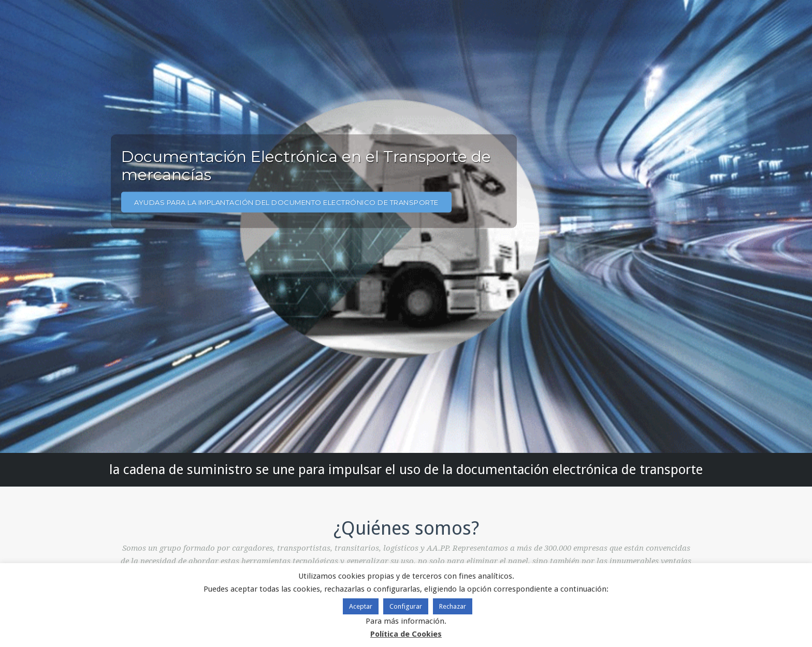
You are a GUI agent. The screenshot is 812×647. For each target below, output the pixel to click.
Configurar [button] (406, 606)
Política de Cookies (406, 634)
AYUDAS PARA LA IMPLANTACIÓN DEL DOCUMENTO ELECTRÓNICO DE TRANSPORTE (286, 202)
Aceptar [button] (361, 606)
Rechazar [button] (453, 606)
